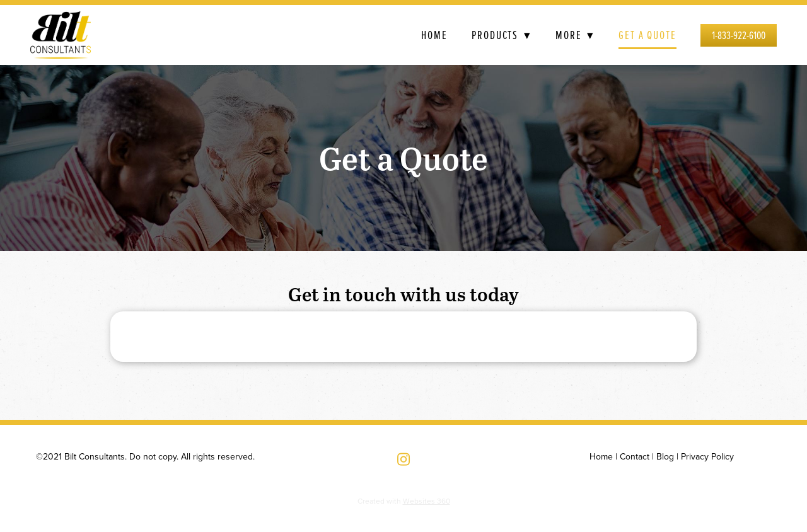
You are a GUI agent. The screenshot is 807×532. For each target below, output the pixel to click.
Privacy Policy (707, 456)
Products (502, 35)
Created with (404, 501)
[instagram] (403, 460)
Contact (635, 456)
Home (434, 35)
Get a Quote (647, 35)
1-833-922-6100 (739, 35)
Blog (665, 456)
